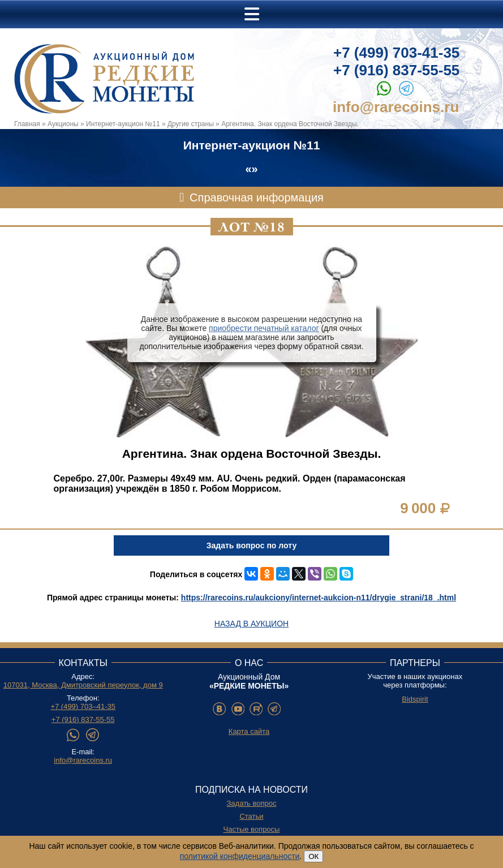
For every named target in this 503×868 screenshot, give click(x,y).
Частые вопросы (252, 829)
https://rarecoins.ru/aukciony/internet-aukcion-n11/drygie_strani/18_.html (319, 598)
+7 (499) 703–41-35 (83, 706)
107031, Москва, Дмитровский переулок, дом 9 (83, 685)
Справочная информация (257, 197)
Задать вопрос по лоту (251, 545)
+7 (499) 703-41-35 (396, 53)
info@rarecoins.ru (396, 107)
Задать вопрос (252, 803)
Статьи (251, 816)
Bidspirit (415, 699)
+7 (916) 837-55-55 (396, 70)
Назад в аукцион (251, 624)
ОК (313, 856)
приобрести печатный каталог (264, 328)
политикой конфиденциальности (240, 856)
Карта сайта (249, 731)
